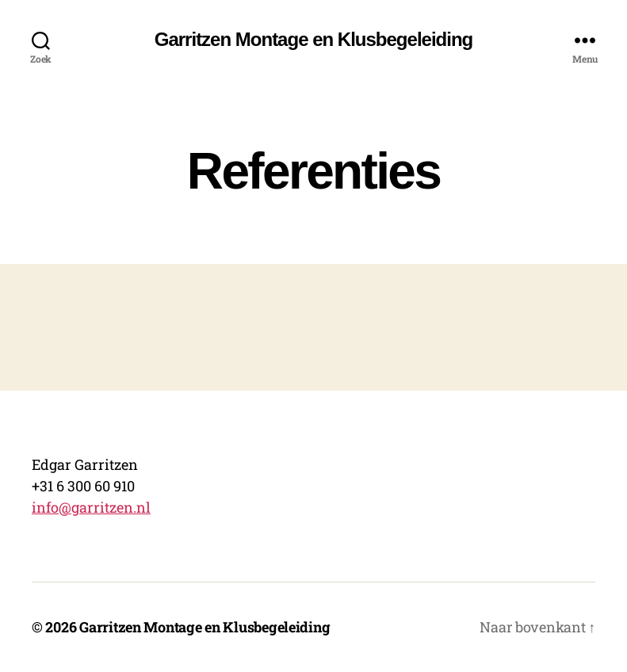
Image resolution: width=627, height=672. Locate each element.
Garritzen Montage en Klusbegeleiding (313, 40)
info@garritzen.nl (91, 507)
